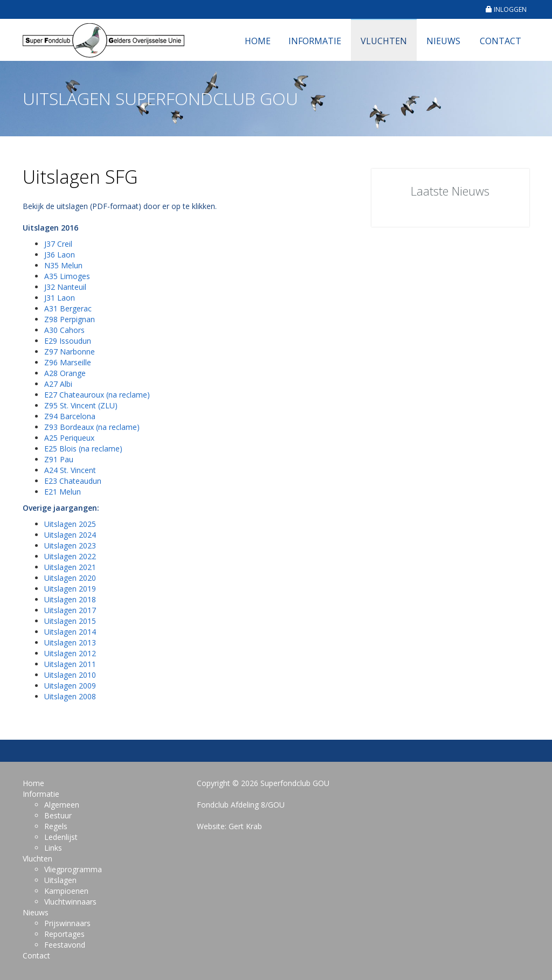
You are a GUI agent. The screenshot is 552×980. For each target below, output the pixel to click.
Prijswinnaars (67, 923)
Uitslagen (60, 880)
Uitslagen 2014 (70, 632)
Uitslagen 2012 (70, 653)
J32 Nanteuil (65, 287)
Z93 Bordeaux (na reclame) (92, 427)
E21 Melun (63, 492)
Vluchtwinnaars (70, 902)
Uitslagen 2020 (70, 578)
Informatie (315, 41)
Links (53, 848)
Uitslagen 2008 (70, 696)
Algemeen (62, 805)
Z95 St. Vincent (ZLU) (81, 405)
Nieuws (443, 41)
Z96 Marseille (68, 362)
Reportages (64, 934)
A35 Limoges (67, 276)
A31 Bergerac (68, 308)
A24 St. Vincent (70, 470)
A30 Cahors (64, 330)
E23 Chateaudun (73, 481)
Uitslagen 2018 (70, 599)
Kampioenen (66, 891)
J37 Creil (58, 244)
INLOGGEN (506, 9)
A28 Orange (65, 373)
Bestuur (58, 815)
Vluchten (384, 41)
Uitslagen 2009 (70, 686)
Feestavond (65, 945)
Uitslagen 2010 (70, 675)
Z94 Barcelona (70, 416)
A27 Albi (58, 384)
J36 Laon (60, 255)
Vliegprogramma (73, 869)
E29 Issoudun (68, 341)
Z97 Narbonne (70, 352)
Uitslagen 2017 (70, 610)
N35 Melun (63, 265)
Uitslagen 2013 (70, 642)
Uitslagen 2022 (70, 556)
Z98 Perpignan (70, 319)
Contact (501, 41)
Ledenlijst (61, 837)
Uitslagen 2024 (70, 535)
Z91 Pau (59, 459)
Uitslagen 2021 (70, 567)
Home (258, 41)
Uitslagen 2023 (70, 545)
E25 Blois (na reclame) (83, 449)
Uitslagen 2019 (70, 589)
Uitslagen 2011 (70, 664)
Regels (56, 826)
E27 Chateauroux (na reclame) (97, 395)
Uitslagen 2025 (70, 524)
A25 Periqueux (69, 438)
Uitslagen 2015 (70, 621)
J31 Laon (60, 298)
